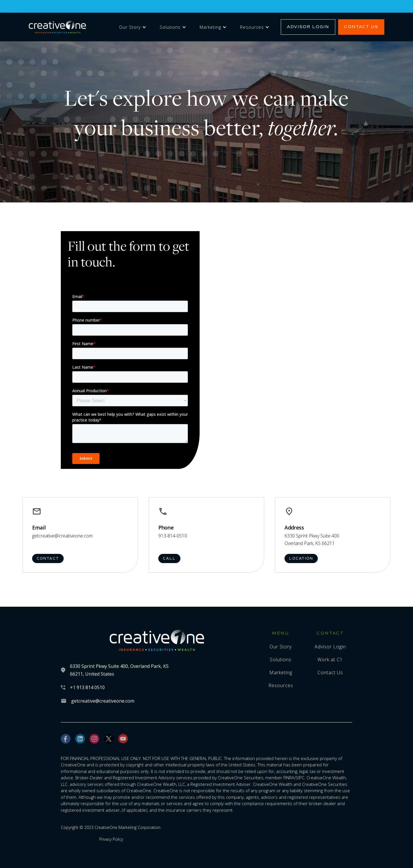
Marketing (210, 27)
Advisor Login (308, 27)
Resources (252, 27)
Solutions (170, 27)
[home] (57, 27)
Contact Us (361, 27)
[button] (132, 27)
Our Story (130, 27)
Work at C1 (330, 660)
